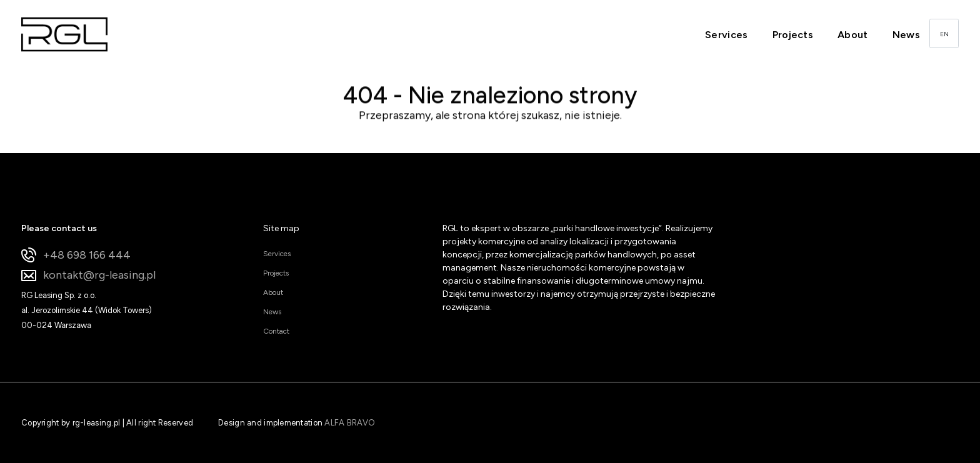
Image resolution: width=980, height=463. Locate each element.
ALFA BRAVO (350, 423)
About (853, 35)
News (906, 35)
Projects (793, 35)
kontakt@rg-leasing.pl (88, 275)
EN (944, 34)
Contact (276, 331)
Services (727, 35)
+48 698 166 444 (76, 255)
